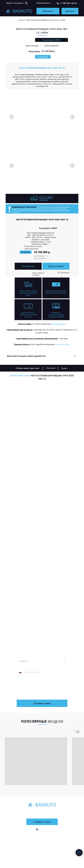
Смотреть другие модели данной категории (46, 198)
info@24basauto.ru (44, 3)
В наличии (43, 57)
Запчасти (25, 845)
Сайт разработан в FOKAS (42, 861)
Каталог (24, 836)
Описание (51, 368)
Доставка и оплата (44, 836)
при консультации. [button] (59, 324)
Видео (64, 368)
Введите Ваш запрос (24, 679)
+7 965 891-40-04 (68, 3)
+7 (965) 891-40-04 (43, 811)
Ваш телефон (21, 668)
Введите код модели (15, 3)
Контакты (40, 840)
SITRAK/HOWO (62, 836)
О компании (26, 840)
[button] (56, 266)
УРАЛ (58, 840)
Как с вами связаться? (24, 656)
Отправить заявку (42, 703)
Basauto (22, 20)
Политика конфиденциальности (42, 856)
